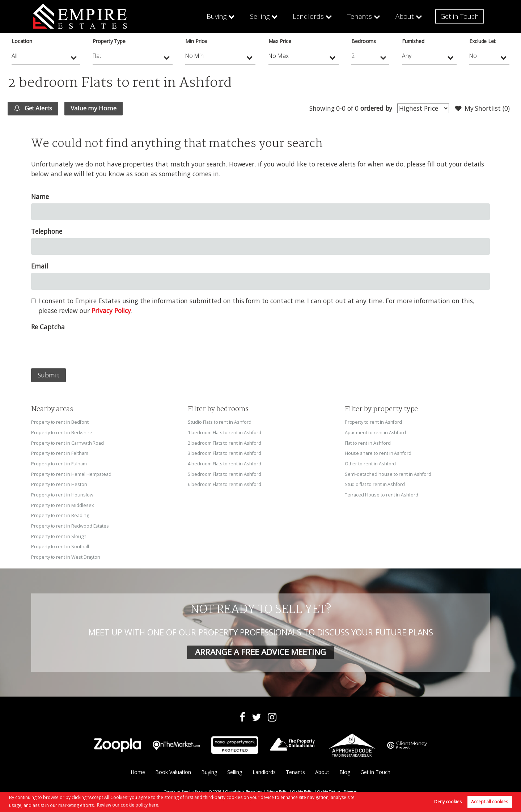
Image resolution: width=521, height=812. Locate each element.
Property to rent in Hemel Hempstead (71, 473)
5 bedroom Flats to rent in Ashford (225, 473)
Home (137, 769)
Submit (49, 375)
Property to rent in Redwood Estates (70, 524)
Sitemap (351, 788)
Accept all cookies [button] (490, 802)
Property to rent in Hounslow (62, 494)
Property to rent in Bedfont (60, 422)
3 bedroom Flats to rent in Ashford (225, 453)
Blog (345, 769)
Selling (262, 16)
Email (40, 266)
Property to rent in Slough (59, 534)
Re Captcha (48, 327)
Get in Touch (460, 16)
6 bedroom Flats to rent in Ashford (225, 483)
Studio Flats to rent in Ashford (220, 422)
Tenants (360, 16)
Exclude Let (482, 41)
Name (40, 197)
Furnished (413, 41)
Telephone (47, 232)
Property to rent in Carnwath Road (67, 443)
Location (22, 41)
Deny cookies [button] (448, 802)
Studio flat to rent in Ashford (375, 483)
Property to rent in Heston (59, 483)
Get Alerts (35, 109)
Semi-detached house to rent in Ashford (388, 473)
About (405, 16)
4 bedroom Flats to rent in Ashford (225, 463)
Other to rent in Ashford (371, 463)
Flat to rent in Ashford (368, 443)
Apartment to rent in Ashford (376, 432)
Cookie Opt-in (329, 788)
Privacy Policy (111, 311)
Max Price (280, 41)
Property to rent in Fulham (59, 463)
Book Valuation (173, 769)
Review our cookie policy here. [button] (128, 805)
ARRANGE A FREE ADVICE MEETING (260, 649)
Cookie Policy (303, 788)
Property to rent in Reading (60, 514)
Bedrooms (364, 41)
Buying (218, 16)
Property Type (109, 41)
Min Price (196, 41)
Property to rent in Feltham (60, 453)
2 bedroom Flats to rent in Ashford (225, 443)
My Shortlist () (482, 109)
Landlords (309, 16)
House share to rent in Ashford (378, 453)
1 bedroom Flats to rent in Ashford (225, 432)
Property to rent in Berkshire (62, 432)
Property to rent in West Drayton (66, 554)
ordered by (375, 108)
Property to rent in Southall (60, 544)
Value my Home (98, 108)
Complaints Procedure (244, 788)
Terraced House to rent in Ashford (382, 494)
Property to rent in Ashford (374, 422)
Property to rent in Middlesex (62, 504)
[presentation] (86, 348)
